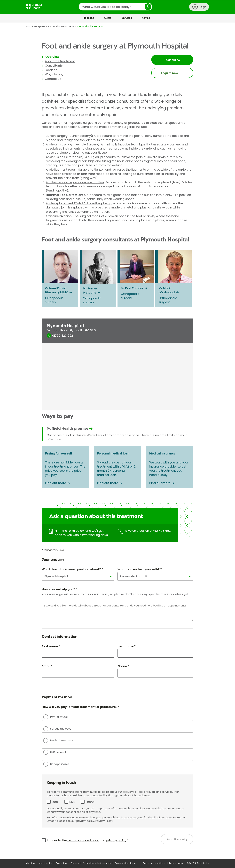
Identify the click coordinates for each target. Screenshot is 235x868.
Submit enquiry (177, 839)
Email (55, 802)
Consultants (54, 66)
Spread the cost (57, 729)
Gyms (108, 18)
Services (127, 18)
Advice (146, 18)
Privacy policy (176, 863)
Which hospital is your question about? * (72, 569)
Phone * (123, 666)
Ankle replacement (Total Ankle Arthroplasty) (79, 203)
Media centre (45, 863)
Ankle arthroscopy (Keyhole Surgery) (73, 144)
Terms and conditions (154, 863)
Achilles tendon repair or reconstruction (75, 182)
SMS (72, 802)
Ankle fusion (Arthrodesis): (65, 157)
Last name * (127, 646)
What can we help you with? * (140, 569)
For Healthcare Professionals (97, 863)
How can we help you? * (59, 589)
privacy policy (116, 840)
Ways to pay (54, 74)
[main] (117, 441)
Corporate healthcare (125, 863)
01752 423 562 (160, 531)
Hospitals (89, 18)
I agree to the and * (88, 840)
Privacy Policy (104, 821)
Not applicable (56, 764)
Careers (75, 863)
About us (31, 863)
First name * (51, 646)
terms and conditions (83, 840)
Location (51, 70)
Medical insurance (58, 741)
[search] (115, 7)
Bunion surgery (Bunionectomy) (69, 136)
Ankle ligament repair (61, 170)
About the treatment (60, 61)
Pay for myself (56, 717)
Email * (47, 666)
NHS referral (55, 752)
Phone (90, 802)
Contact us (53, 79)
